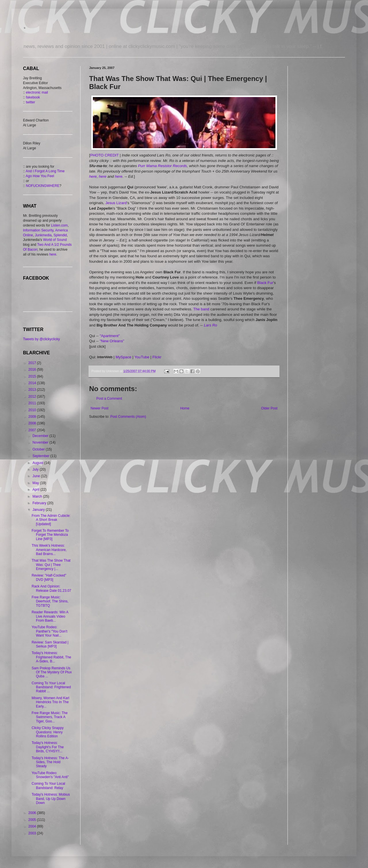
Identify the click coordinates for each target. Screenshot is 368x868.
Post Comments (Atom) (128, 417)
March (38, 496)
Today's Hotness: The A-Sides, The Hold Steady (50, 762)
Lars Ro (210, 325)
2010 (33, 410)
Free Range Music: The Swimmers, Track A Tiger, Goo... (50, 717)
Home (185, 408)
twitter (30, 102)
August (38, 463)
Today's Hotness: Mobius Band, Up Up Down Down (51, 799)
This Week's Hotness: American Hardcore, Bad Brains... (49, 550)
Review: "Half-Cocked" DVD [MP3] (49, 577)
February (40, 503)
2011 (33, 403)
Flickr (157, 357)
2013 (33, 390)
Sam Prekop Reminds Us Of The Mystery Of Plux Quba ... (52, 672)
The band (201, 309)
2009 (33, 417)
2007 (33, 430)
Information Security (38, 230)
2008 (33, 423)
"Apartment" (110, 336)
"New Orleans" (112, 341)
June (37, 476)
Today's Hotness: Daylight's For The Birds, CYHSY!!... (48, 747)
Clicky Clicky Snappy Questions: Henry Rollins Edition (48, 732)
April (36, 490)
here (93, 176)
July (36, 469)
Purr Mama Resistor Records (162, 166)
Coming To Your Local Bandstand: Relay (48, 786)
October (39, 449)
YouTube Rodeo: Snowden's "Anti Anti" (50, 775)
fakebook (33, 97)
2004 (33, 826)
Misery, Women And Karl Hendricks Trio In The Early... (50, 702)
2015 (33, 376)
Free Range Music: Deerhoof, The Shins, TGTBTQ (50, 601)
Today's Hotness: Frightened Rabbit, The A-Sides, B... (51, 657)
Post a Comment (109, 399)
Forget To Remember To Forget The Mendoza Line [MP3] (50, 535)
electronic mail (37, 92)
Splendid (60, 235)
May (36, 483)
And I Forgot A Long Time (45, 171)
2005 (33, 820)
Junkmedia (43, 235)
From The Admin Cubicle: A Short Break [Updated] (51, 520)
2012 (33, 397)
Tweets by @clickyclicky (41, 339)
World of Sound (55, 240)
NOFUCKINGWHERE (43, 186)
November (41, 442)
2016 (33, 370)
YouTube (142, 357)
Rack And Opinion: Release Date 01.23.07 (51, 588)
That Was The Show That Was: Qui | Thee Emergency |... (51, 565)
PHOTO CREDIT (105, 155)
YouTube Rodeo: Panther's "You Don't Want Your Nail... (49, 631)
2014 (33, 383)
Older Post (269, 408)
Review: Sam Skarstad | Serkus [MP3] (50, 644)
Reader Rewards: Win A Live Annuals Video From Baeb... (50, 616)
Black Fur (265, 283)
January (39, 510)
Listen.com (59, 225)
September (41, 456)
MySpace (123, 357)
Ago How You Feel (40, 176)
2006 (33, 813)
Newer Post (99, 408)
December (41, 436)
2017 (33, 363)
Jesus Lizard (116, 203)
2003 (33, 833)
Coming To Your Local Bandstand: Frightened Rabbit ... (51, 687)
